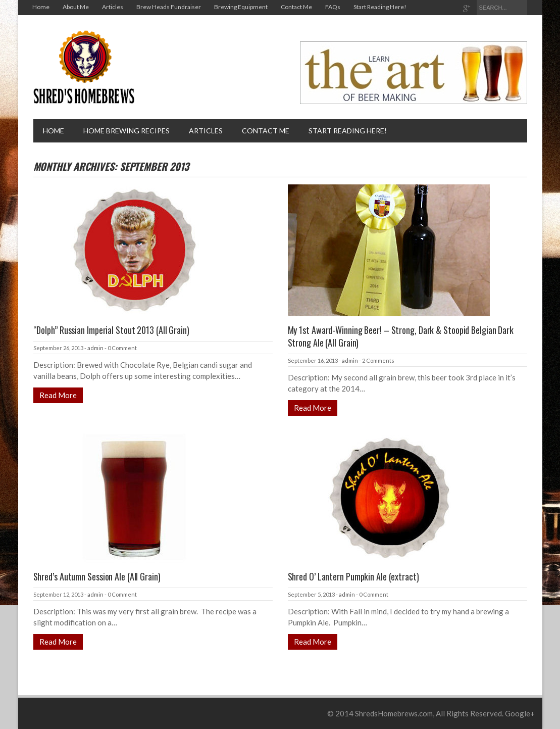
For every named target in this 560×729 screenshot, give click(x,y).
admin (95, 348)
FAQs (333, 7)
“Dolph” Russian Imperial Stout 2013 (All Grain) (111, 330)
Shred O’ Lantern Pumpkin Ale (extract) (353, 576)
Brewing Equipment (241, 7)
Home (41, 7)
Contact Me (296, 7)
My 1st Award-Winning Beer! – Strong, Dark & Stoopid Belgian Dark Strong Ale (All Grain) (401, 336)
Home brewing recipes (126, 131)
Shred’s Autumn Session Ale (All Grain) (97, 576)
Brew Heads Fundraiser (169, 7)
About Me (76, 7)
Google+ (520, 713)
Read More (58, 395)
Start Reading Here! (380, 7)
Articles (113, 7)
